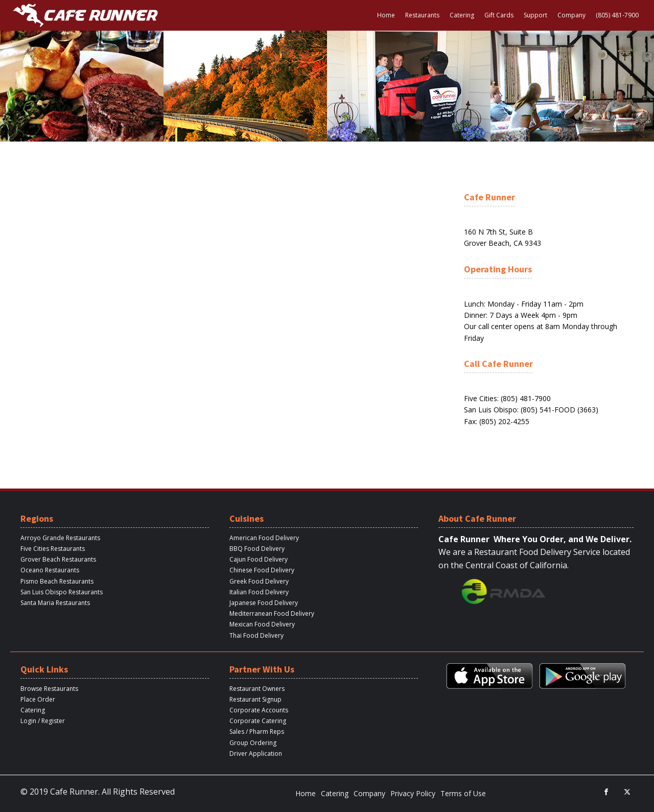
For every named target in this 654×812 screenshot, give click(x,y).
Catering (462, 15)
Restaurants (422, 15)
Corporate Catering (258, 721)
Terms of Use (463, 793)
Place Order (38, 699)
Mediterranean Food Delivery (272, 613)
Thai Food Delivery (256, 635)
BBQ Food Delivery (257, 549)
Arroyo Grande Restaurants (60, 538)
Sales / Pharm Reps (257, 732)
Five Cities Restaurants (53, 549)
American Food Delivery (264, 538)
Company (571, 15)
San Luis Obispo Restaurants (62, 592)
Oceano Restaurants (50, 570)
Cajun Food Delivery (259, 559)
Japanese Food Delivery (264, 603)
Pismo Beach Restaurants (57, 581)
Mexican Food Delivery (262, 624)
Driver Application (256, 753)
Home (386, 15)
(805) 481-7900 (617, 15)
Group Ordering (253, 743)
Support (535, 15)
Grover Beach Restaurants (58, 559)
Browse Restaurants (49, 689)
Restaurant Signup (255, 699)
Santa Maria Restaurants (55, 603)
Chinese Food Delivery (262, 570)
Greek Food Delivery (259, 581)
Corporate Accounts (259, 710)
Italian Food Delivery (259, 592)
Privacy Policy (413, 793)
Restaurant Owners (257, 689)
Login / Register (43, 721)
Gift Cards (499, 15)
